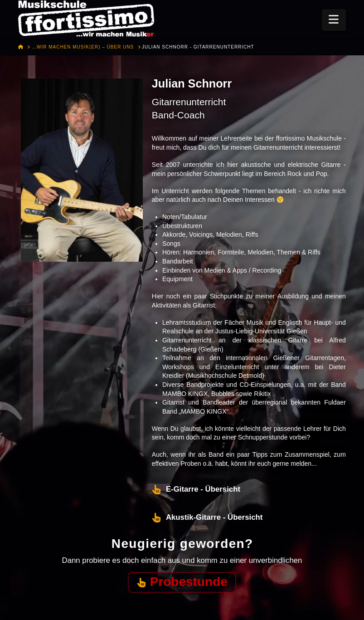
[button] (334, 20)
